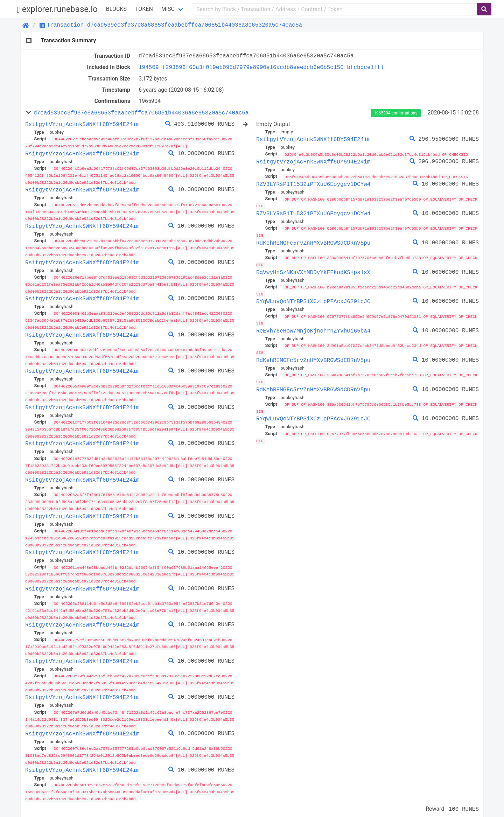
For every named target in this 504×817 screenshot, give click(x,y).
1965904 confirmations (395, 113)
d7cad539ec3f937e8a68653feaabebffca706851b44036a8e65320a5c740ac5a (141, 113)
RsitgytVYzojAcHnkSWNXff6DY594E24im (82, 124)
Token (144, 9)
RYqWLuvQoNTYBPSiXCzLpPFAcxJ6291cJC (313, 299)
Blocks (116, 9)
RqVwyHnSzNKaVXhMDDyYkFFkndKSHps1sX (313, 271)
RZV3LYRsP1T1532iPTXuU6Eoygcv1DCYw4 (313, 184)
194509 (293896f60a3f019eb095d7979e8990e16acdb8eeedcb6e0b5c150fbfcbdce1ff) (261, 67)
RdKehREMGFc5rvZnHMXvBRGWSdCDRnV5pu (313, 242)
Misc (168, 9)
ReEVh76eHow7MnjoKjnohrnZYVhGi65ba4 (313, 328)
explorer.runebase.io (57, 9)
